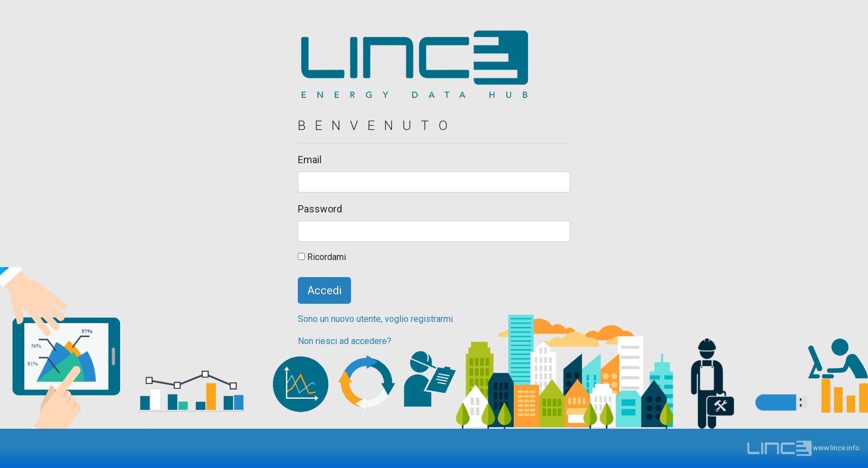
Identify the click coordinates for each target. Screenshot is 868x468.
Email (310, 160)
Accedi (324, 290)
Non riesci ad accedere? (345, 341)
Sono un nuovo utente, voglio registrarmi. (376, 319)
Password (320, 209)
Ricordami (322, 257)
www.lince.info (803, 448)
